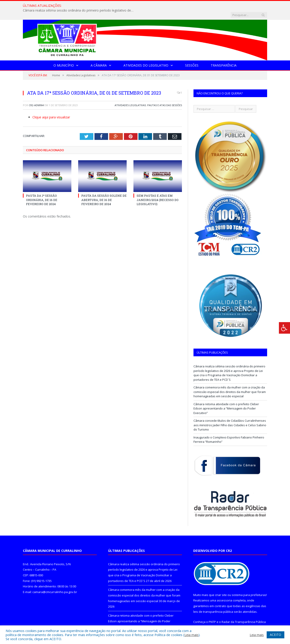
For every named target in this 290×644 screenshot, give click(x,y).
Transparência (224, 56)
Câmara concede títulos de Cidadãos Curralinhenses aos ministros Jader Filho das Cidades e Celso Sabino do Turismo (230, 416)
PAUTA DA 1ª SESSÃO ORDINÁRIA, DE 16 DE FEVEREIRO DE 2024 (42, 190)
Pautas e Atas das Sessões (165, 96)
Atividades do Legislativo (146, 56)
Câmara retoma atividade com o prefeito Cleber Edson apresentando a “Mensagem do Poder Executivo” (226, 399)
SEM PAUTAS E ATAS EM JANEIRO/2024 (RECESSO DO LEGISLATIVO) (158, 190)
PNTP (212, 613)
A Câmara (99, 56)
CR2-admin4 (36, 96)
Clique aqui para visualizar (51, 108)
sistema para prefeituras (249, 586)
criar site (221, 586)
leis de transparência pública (213, 602)
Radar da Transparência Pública (244, 613)
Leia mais (191, 635)
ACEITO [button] (275, 635)
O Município (64, 56)
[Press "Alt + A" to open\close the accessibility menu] (284, 328)
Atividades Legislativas (130, 96)
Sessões (192, 56)
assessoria (225, 591)
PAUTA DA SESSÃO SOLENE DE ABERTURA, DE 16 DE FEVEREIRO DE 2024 (104, 190)
